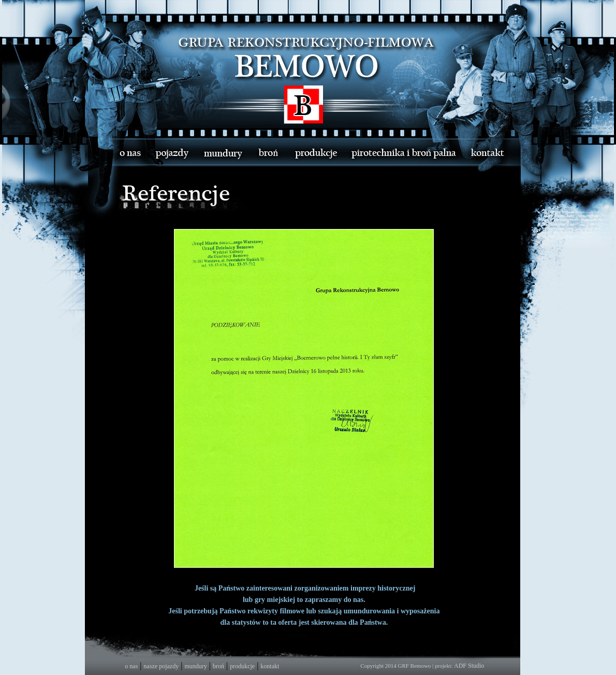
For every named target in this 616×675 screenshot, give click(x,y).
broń (218, 666)
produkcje (242, 666)
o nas (131, 666)
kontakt (270, 666)
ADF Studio (469, 666)
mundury (195, 666)
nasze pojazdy (162, 666)
